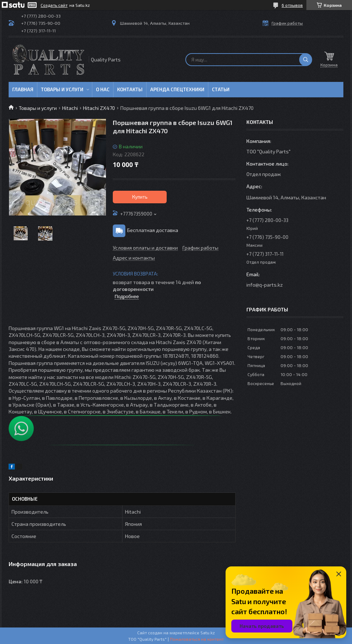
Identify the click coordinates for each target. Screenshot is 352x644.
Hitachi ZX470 (99, 108)
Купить (140, 197)
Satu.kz (208, 633)
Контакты (130, 89)
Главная (23, 89)
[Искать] (306, 60)
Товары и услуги (62, 89)
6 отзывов (292, 5)
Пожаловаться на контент (197, 639)
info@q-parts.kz (265, 285)
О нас (103, 89)
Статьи (221, 89)
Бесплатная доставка (153, 230)
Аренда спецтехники (177, 89)
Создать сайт (54, 5)
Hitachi (70, 108)
